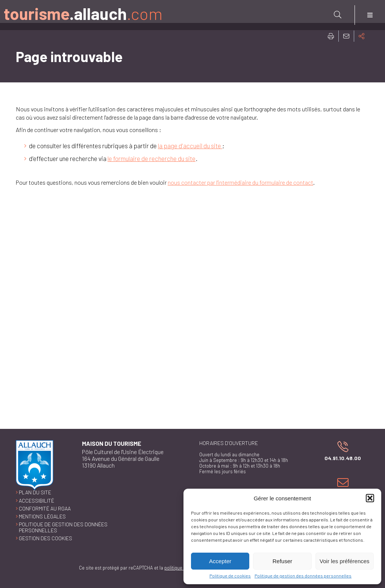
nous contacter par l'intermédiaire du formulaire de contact (240, 182)
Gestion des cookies (45, 538)
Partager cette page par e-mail (346, 36)
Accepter (220, 561)
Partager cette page (362, 36)
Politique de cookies (230, 576)
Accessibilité (36, 501)
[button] (370, 498)
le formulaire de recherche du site (152, 158)
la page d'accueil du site (190, 146)
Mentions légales (42, 516)
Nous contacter (341, 487)
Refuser (283, 561)
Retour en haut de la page (374, 429)
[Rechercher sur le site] (338, 15)
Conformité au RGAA (45, 508)
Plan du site (35, 492)
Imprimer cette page (331, 36)
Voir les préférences (345, 561)
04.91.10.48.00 (339, 451)
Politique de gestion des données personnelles (303, 576)
